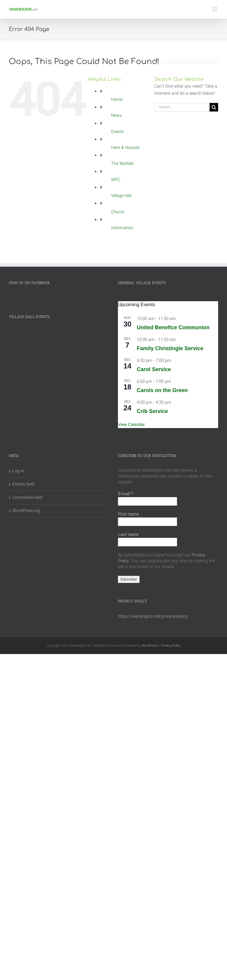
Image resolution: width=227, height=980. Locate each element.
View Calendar (131, 425)
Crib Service (152, 411)
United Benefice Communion (173, 327)
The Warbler (123, 164)
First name (128, 514)
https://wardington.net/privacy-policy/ (153, 616)
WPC (116, 180)
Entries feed (23, 484)
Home (117, 100)
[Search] (214, 107)
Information (122, 228)
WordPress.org (26, 511)
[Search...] (182, 107)
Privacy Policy (171, 646)
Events (117, 132)
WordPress (150, 646)
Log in (18, 471)
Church (118, 212)
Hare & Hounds (125, 148)
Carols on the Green (162, 390)
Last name (128, 535)
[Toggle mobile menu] (215, 9)
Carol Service (154, 369)
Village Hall (121, 196)
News (116, 115)
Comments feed (27, 498)
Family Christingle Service (170, 348)
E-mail (125, 494)
